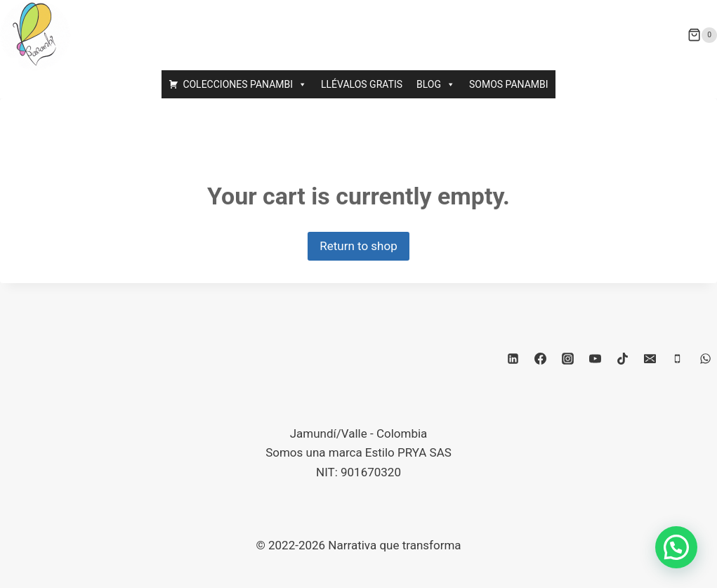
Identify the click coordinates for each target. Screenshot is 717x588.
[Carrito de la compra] (702, 35)
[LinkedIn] (513, 358)
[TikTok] (623, 358)
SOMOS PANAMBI (509, 84)
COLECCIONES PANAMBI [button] (245, 84)
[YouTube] (596, 358)
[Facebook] (540, 358)
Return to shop (358, 246)
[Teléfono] (678, 358)
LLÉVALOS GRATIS (362, 84)
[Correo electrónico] (650, 358)
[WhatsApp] (705, 358)
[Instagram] (568, 358)
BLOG (436, 84)
